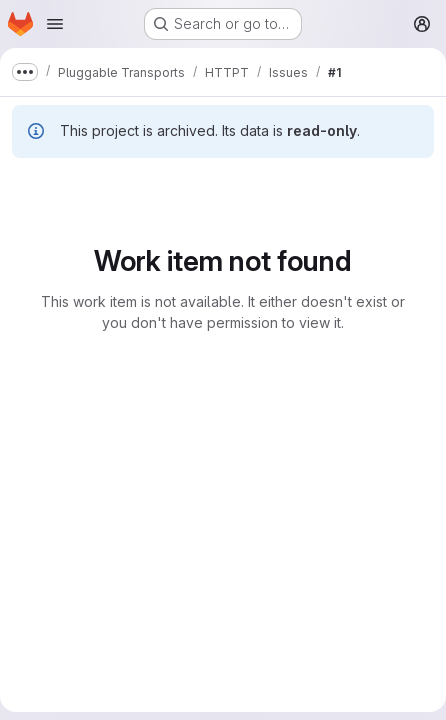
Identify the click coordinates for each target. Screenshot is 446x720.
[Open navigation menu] (55, 24)
